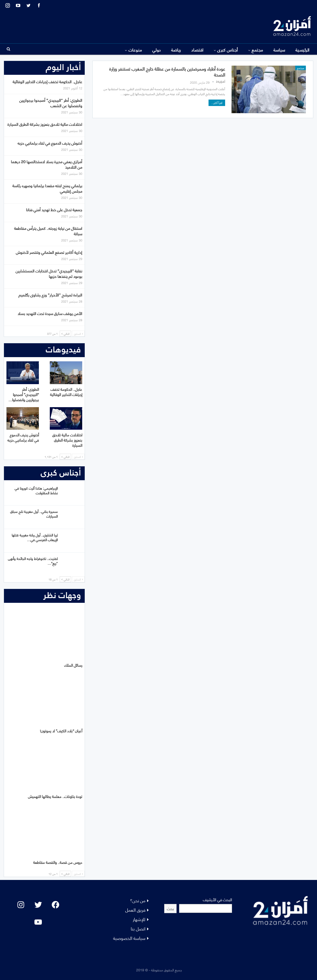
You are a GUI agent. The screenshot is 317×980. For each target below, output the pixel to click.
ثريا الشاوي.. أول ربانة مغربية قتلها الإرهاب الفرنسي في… (35, 537)
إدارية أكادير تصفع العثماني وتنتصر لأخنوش (49, 252)
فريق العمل (135, 910)
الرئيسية (303, 50)
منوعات (135, 50)
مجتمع (257, 50)
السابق (78, 334)
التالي (65, 334)
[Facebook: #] (55, 905)
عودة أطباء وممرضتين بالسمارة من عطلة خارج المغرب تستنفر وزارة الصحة (167, 71)
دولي (157, 50)
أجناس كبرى (228, 50)
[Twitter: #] (38, 905)
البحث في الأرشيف (217, 899)
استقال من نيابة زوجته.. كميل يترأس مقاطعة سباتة (48, 231)
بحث (170, 908)
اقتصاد (197, 50)
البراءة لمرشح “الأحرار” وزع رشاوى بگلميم (50, 295)
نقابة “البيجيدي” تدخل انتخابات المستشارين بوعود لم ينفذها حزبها (49, 273)
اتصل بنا (138, 928)
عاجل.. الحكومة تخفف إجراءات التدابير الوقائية (47, 81)
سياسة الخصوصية (129, 938)
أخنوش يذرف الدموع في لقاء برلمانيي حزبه (50, 143)
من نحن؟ (138, 900)
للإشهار (139, 919)
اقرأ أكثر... (217, 103)
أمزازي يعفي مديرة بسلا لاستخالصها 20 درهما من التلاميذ (47, 164)
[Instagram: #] (21, 905)
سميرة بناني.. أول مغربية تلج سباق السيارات (34, 514)
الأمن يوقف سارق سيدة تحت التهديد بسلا (50, 313)
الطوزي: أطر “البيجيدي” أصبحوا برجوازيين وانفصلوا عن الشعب (51, 103)
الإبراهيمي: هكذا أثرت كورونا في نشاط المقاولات (36, 490)
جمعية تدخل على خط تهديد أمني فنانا (54, 209)
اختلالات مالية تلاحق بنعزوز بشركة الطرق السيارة (45, 124)
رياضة (176, 50)
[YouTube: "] (38, 922)
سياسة (279, 50)
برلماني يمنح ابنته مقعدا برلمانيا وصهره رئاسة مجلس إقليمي (47, 188)
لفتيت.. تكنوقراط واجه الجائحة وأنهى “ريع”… (33, 561)
